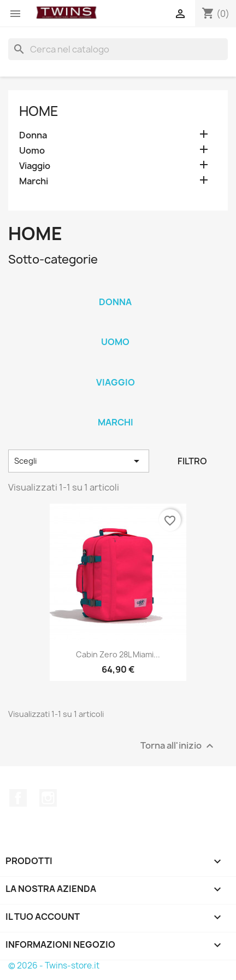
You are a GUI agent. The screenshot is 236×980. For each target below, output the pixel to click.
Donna (33, 135)
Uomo (32, 151)
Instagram (48, 798)
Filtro (192, 461)
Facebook (18, 798)
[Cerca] (118, 49)
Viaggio (35, 166)
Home (39, 111)
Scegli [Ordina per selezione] (79, 461)
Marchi (34, 181)
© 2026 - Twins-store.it (54, 966)
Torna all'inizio (178, 746)
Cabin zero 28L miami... (118, 654)
